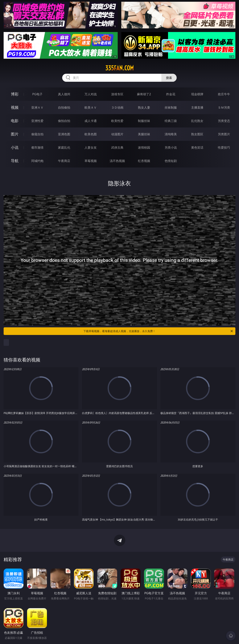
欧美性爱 (117, 121)
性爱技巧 (224, 147)
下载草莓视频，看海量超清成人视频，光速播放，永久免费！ (158, 331)
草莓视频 (91, 161)
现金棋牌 (197, 94)
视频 (15, 107)
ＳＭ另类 (224, 107)
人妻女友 (91, 147)
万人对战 (91, 94)
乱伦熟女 (197, 121)
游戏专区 (117, 94)
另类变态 (224, 121)
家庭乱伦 (64, 147)
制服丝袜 (144, 121)
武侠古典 (117, 147)
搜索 (169, 78)
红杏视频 (144, 161)
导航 (15, 161)
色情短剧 (171, 161)
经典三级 (171, 121)
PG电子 (37, 94)
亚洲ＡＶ (37, 107)
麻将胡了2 (144, 94)
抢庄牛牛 (224, 94)
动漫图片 (117, 134)
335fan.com (119, 68)
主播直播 (197, 107)
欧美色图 (91, 134)
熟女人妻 (144, 107)
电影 (15, 121)
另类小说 (171, 147)
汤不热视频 (117, 161)
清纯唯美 (171, 134)
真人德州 (64, 94)
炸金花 (171, 94)
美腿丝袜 (144, 134)
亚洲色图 (64, 134)
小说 (15, 147)
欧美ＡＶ (91, 107)
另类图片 (224, 134)
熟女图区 (197, 134)
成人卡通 (91, 121)
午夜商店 (64, 161)
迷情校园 (144, 147)
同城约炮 (37, 161)
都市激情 (37, 147)
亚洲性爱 (37, 121)
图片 (15, 134)
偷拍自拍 (64, 121)
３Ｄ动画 (117, 107)
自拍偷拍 (64, 107)
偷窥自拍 (37, 134)
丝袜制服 (171, 107)
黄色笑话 (197, 147)
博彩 (15, 94)
